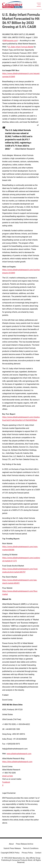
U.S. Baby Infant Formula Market (20, 47)
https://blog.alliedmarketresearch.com (17, 762)
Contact (38, 853)
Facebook (6, 782)
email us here (8, 776)
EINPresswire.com (10, 41)
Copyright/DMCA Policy (10, 853)
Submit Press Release (12, 848)
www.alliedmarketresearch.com (19, 754)
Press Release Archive (25, 844)
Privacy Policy (27, 853)
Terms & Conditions (31, 848)
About (11, 844)
